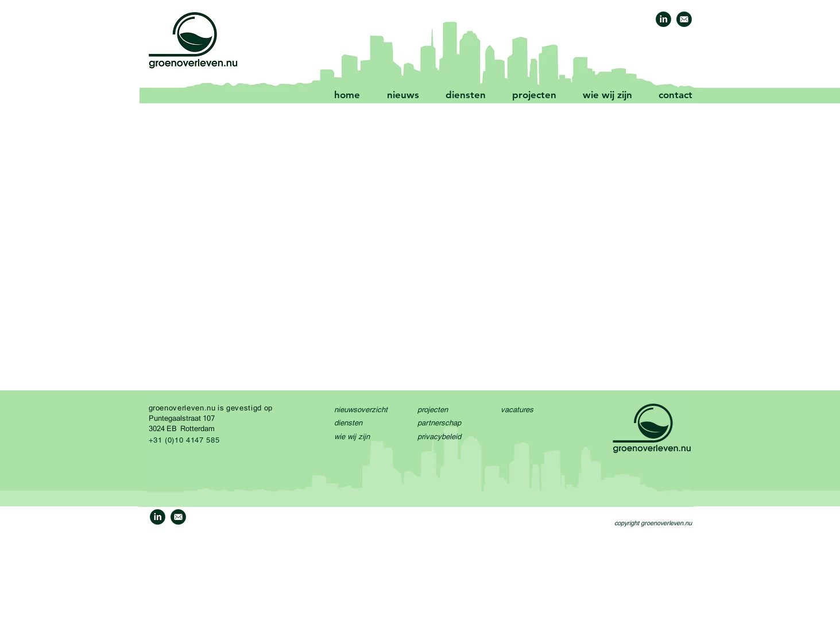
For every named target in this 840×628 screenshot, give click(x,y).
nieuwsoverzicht (361, 410)
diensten (348, 423)
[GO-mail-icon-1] (684, 19)
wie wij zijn (352, 437)
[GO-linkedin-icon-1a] (663, 19)
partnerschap (439, 423)
